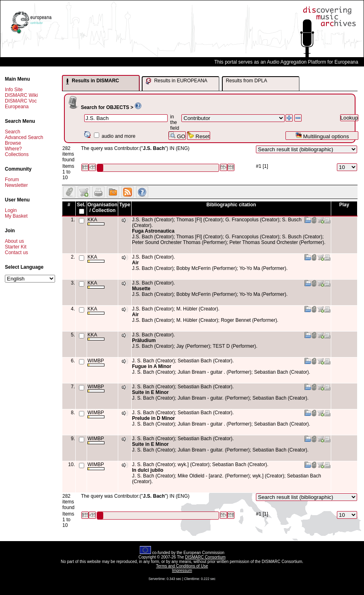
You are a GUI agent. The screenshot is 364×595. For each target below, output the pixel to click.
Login (11, 210)
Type (125, 205)
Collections (17, 154)
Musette (141, 289)
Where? (13, 149)
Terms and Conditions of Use (182, 566)
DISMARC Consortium (205, 557)
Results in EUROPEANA (177, 81)
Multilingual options (322, 136)
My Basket (16, 216)
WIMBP (96, 362)
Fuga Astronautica (153, 231)
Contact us (16, 253)
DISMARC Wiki (21, 95)
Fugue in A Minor (152, 366)
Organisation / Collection (102, 208)
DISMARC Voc (21, 101)
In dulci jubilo (148, 470)
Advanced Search (24, 137)
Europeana (17, 107)
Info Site (14, 90)
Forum (12, 180)
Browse (13, 143)
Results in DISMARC (93, 81)
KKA (96, 221)
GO (177, 136)
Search (13, 132)
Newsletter (16, 185)
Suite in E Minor (150, 392)
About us (14, 241)
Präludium (144, 340)
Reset (199, 136)
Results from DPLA (247, 81)
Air (135, 263)
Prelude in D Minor (153, 418)
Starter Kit (16, 247)
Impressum (182, 570)
